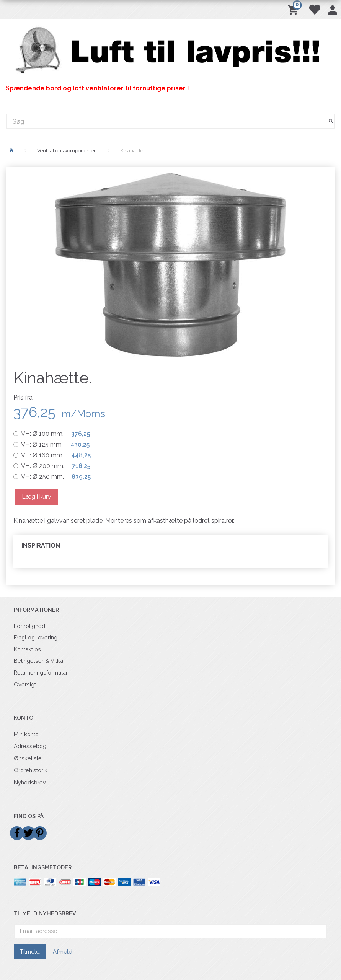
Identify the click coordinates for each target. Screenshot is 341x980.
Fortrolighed (29, 626)
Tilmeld (30, 952)
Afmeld (63, 952)
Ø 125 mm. (55, 444)
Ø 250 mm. (56, 477)
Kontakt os (27, 649)
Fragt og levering (36, 637)
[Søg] (331, 121)
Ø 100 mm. (55, 434)
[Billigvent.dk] (170, 51)
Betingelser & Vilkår (39, 661)
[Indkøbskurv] (294, 9)
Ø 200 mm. (56, 466)
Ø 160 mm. (56, 455)
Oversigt (25, 684)
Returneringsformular (41, 673)
